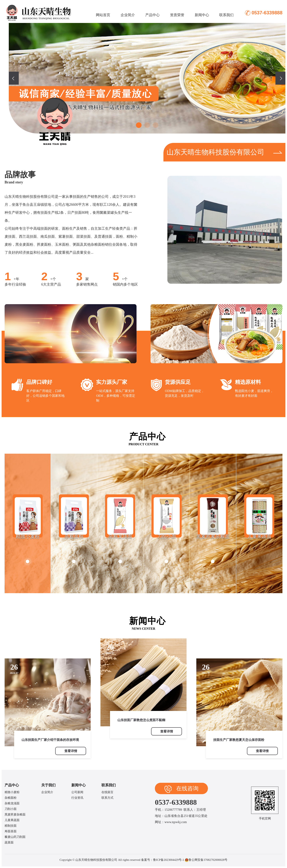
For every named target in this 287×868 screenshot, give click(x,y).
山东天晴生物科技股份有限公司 (224, 152)
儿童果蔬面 (12, 820)
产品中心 (152, 15)
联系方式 (107, 798)
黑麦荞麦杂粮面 (15, 815)
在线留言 (107, 792)
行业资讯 (77, 798)
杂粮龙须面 (12, 803)
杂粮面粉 (11, 798)
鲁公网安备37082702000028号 (208, 860)
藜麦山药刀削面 (15, 837)
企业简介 (128, 15)
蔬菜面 (9, 842)
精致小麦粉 (12, 792)
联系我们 (226, 15)
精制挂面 (11, 826)
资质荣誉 (177, 15)
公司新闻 (77, 792)
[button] (139, 125)
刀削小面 (11, 809)
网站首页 (103, 15)
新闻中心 (202, 15)
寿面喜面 (11, 831)
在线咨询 (181, 789)
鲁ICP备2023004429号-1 (169, 860)
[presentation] (14, 78)
